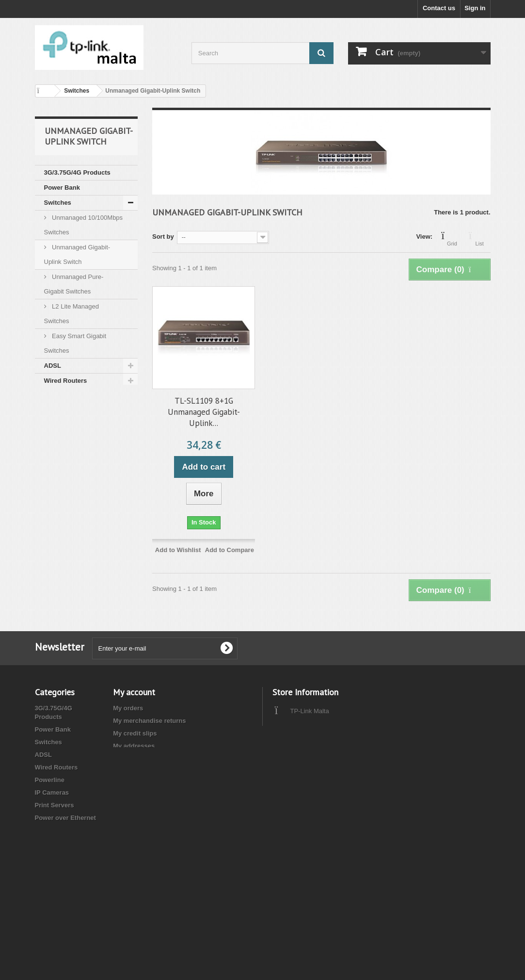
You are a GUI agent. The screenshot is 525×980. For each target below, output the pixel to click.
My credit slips (135, 733)
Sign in (475, 8)
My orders (128, 708)
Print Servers (64, 426)
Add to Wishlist (178, 550)
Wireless (57, 486)
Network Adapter (69, 456)
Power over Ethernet (75, 441)
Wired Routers (66, 381)
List (480, 238)
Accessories (63, 531)
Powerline (59, 396)
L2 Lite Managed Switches (72, 314)
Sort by (163, 237)
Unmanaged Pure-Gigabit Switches (74, 284)
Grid (452, 238)
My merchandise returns (149, 721)
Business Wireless (72, 501)
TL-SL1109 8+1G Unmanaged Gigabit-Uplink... (204, 412)
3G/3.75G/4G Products (77, 172)
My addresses (134, 746)
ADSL (53, 366)
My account (134, 692)
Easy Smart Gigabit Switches (75, 343)
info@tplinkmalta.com (339, 729)
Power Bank (62, 188)
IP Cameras (61, 411)
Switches (58, 203)
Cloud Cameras (67, 561)
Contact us (439, 8)
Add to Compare (230, 550)
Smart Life (60, 546)
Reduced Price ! (68, 516)
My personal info (138, 759)
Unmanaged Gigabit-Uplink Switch (77, 254)
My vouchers (132, 771)
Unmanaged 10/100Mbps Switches (84, 225)
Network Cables (68, 471)
